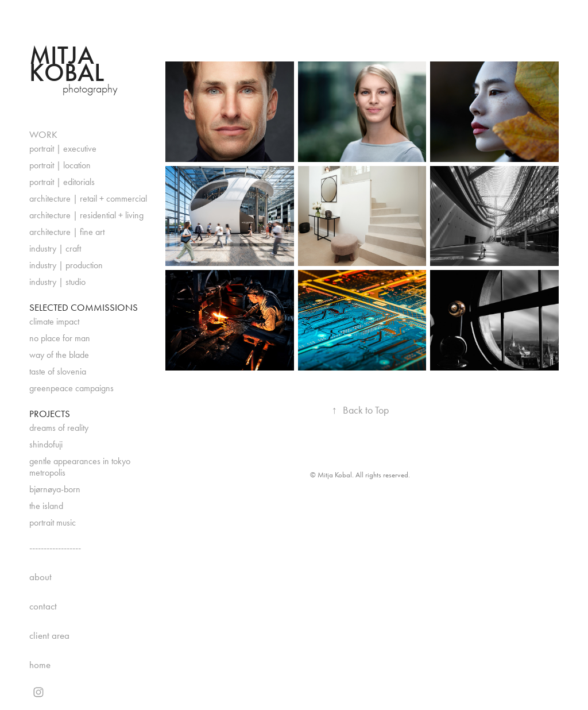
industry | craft (55, 248)
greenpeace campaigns (71, 388)
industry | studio (57, 282)
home (40, 665)
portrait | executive (63, 148)
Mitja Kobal (67, 64)
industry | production (66, 265)
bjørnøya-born (55, 489)
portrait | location (60, 165)
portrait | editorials (62, 182)
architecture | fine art (67, 232)
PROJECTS (50, 414)
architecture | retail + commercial (88, 198)
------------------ (55, 547)
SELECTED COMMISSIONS (84, 307)
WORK (43, 134)
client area (49, 635)
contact (43, 606)
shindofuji (46, 444)
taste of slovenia (58, 371)
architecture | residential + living (86, 215)
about (40, 577)
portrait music (53, 522)
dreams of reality (59, 428)
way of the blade (59, 355)
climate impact (54, 321)
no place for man (60, 338)
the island (46, 506)
